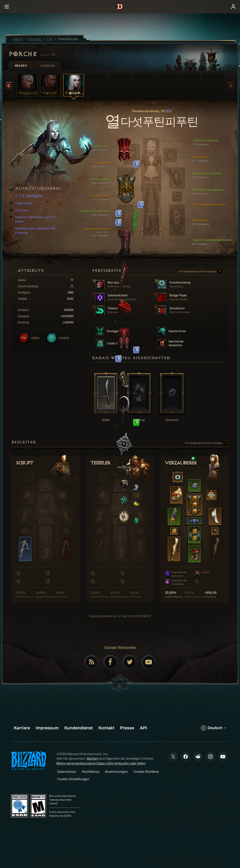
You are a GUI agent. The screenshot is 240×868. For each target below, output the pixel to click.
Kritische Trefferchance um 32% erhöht (33, 219)
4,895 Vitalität (22, 204)
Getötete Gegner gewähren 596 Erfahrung (33, 231)
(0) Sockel (19, 210)
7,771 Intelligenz (27, 196)
